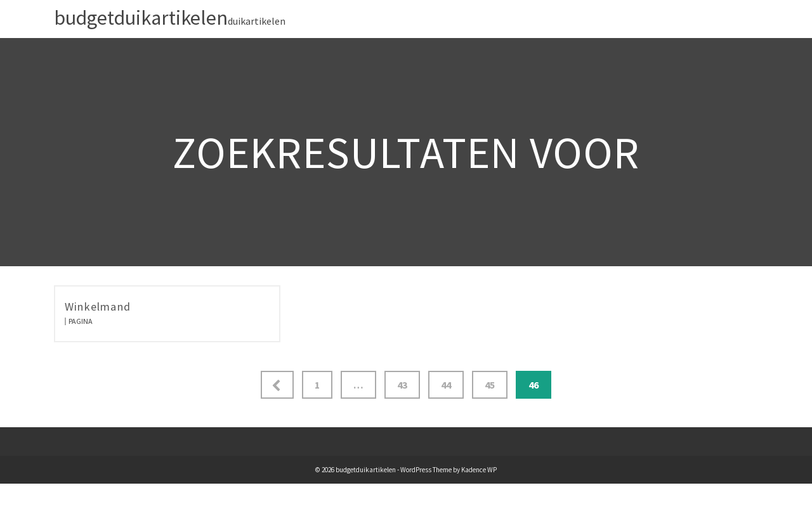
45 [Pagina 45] (490, 385)
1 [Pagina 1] (317, 385)
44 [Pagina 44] (446, 385)
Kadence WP (479, 470)
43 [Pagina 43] (402, 385)
